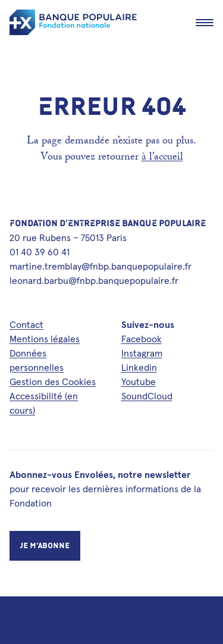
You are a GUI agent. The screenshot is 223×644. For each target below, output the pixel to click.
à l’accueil (162, 158)
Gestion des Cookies (53, 382)
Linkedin (139, 367)
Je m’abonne (45, 545)
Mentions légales (45, 339)
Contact (26, 324)
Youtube (139, 382)
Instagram (142, 353)
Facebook (142, 339)
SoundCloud (147, 396)
